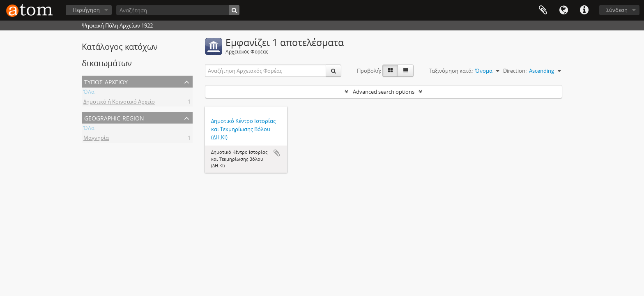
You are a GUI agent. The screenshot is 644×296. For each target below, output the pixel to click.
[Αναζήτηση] (178, 10)
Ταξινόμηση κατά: (451, 71)
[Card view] (390, 71)
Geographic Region (114, 117)
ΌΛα (89, 93)
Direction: (515, 71)
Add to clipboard (277, 153)
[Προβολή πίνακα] (406, 71)
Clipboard (543, 10)
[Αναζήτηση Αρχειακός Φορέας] (266, 71)
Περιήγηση (86, 10)
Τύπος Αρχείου (106, 81)
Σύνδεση (617, 10)
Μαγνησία (96, 139)
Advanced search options (384, 92)
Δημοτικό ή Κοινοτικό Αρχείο (119, 103)
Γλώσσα (563, 10)
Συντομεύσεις (584, 10)
